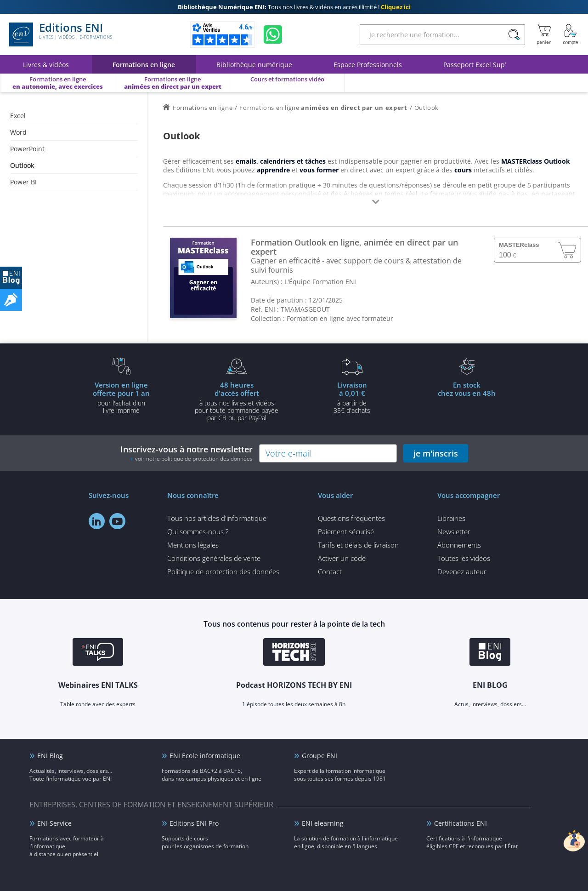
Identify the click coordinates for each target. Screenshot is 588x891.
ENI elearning (323, 823)
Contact (330, 571)
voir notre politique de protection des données (194, 459)
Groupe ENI (319, 756)
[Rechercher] (514, 35)
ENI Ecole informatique (205, 756)
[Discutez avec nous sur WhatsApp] (273, 34)
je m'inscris (436, 453)
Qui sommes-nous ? (198, 531)
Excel (18, 116)
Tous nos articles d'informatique (217, 518)
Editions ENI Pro (194, 823)
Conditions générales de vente (214, 558)
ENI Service (54, 823)
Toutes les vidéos (464, 558)
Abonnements (459, 545)
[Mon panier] (544, 34)
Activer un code (342, 558)
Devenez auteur (462, 571)
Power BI (23, 182)
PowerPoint (27, 149)
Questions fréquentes (351, 518)
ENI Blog (50, 756)
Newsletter (454, 531)
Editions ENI (61, 34)
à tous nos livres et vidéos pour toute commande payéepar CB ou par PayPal (237, 401)
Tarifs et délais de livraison (358, 545)
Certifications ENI (461, 823)
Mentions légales (193, 545)
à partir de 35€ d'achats (352, 397)
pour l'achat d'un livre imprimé (121, 397)
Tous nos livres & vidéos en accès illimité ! (294, 7)
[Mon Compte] (571, 34)
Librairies (451, 518)
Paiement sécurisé (346, 531)
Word (18, 132)
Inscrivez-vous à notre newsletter (187, 453)
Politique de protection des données (223, 571)
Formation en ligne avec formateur (340, 318)
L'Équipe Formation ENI (320, 282)
